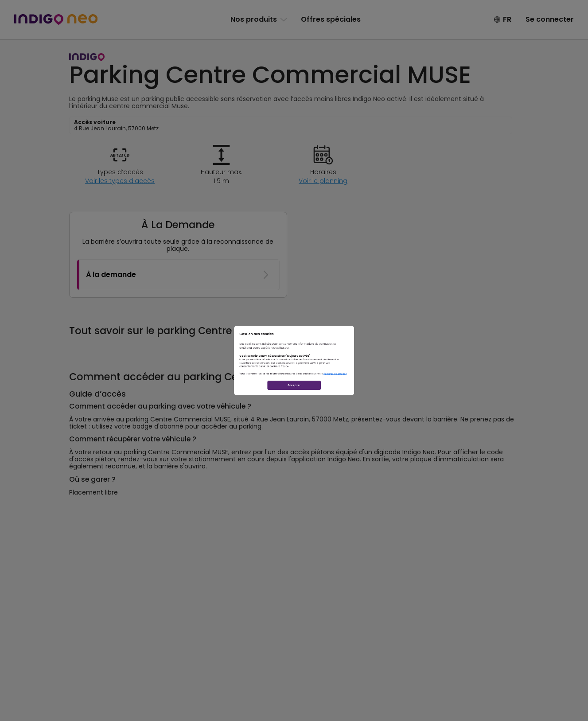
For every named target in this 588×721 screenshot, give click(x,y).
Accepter (294, 426)
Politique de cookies (403, 395)
